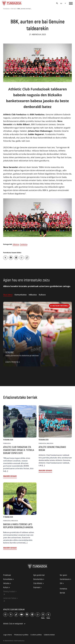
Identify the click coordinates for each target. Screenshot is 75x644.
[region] (37, 218)
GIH (62, 583)
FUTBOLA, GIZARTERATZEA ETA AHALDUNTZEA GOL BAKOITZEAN (22, 356)
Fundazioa (6, 9)
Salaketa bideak (49, 635)
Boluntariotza (39, 579)
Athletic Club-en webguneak (15, 624)
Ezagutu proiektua (13, 362)
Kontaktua (63, 589)
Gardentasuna (66, 579)
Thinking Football (10, 592)
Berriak (14, 9)
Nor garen (63, 575)
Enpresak (38, 588)
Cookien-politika (36, 635)
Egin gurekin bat (39, 575)
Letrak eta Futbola (11, 598)
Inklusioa (16, 244)
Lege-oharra (8, 635)
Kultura (7, 588)
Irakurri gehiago (10, 476)
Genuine (10, 352)
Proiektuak (7, 575)
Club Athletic (39, 583)
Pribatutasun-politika (21, 635)
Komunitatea (9, 579)
